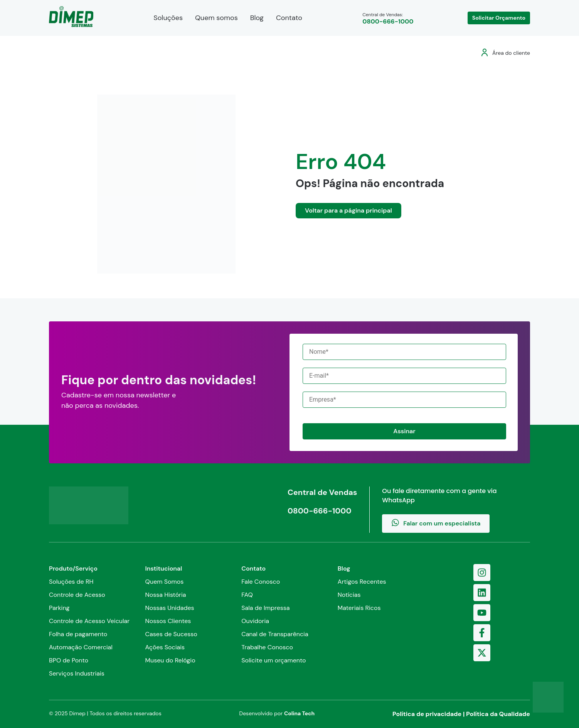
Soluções (168, 18)
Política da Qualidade (498, 714)
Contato (289, 18)
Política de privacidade (427, 714)
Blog (257, 18)
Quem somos (216, 18)
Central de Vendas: (388, 18)
